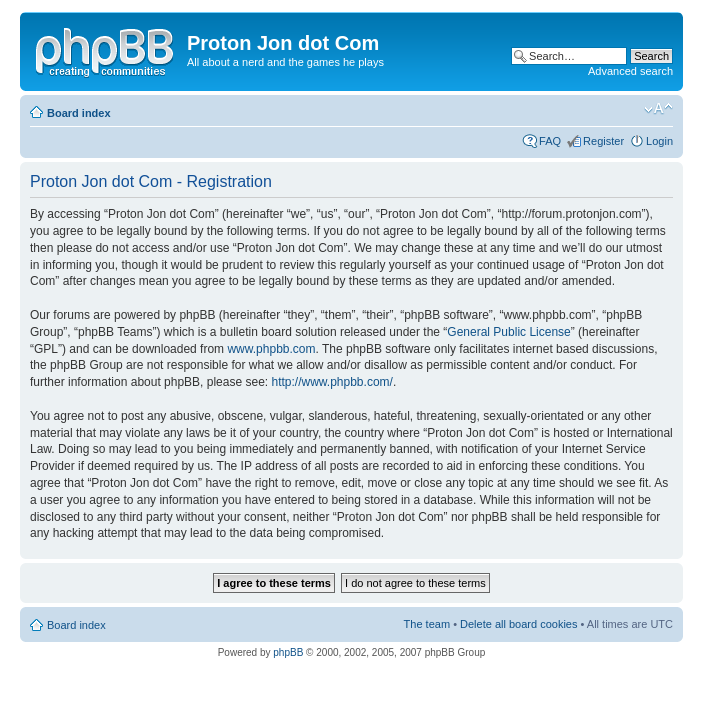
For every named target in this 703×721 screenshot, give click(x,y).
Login (659, 141)
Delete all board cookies (518, 624)
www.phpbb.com (271, 349)
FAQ (550, 141)
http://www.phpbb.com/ (331, 382)
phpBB (288, 652)
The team (427, 624)
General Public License (508, 332)
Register (603, 141)
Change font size (658, 109)
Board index (79, 113)
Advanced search (630, 71)
